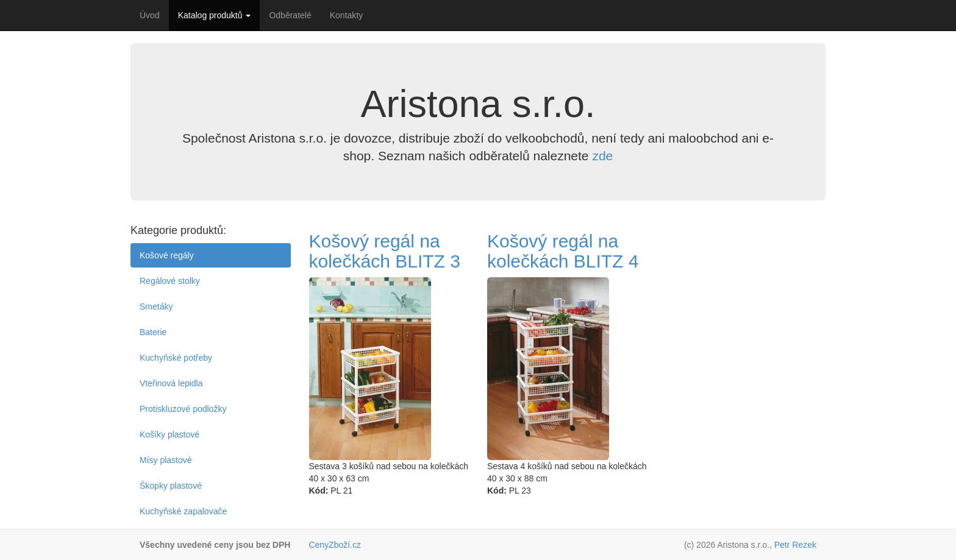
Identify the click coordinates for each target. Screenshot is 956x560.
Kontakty (346, 15)
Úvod (150, 15)
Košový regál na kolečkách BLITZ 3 (385, 251)
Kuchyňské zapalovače (183, 511)
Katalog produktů (215, 15)
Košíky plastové (169, 434)
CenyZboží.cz (335, 545)
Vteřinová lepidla (171, 383)
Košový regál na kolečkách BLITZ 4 (563, 251)
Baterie (153, 332)
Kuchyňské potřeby (176, 358)
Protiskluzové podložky (183, 409)
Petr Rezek (795, 545)
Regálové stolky (170, 281)
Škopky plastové (171, 486)
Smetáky (156, 307)
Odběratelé (290, 15)
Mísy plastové (166, 460)
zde (602, 156)
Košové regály (167, 255)
